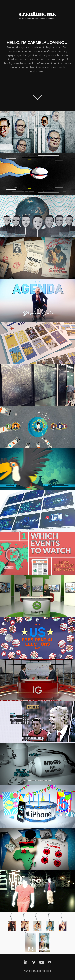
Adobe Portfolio (43, 971)
